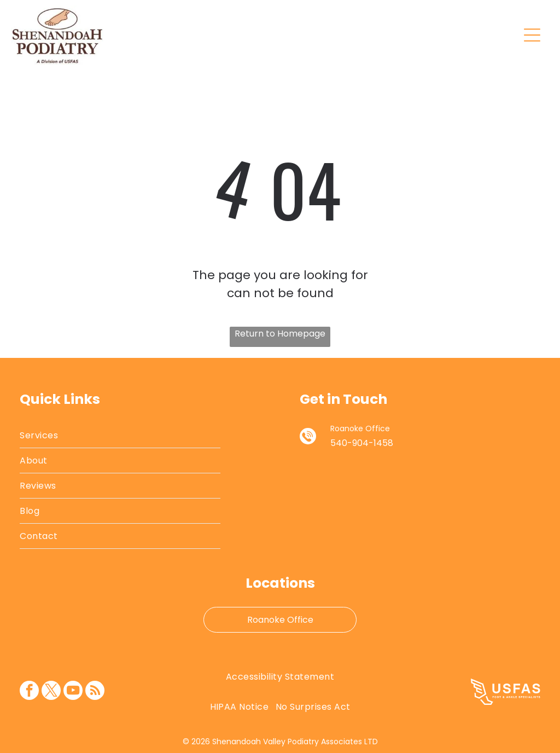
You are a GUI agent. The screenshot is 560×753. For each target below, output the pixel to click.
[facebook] (29, 692)
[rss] (95, 692)
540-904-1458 (362, 443)
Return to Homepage (280, 334)
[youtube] (73, 692)
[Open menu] (532, 35)
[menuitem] (120, 436)
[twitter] (51, 692)
